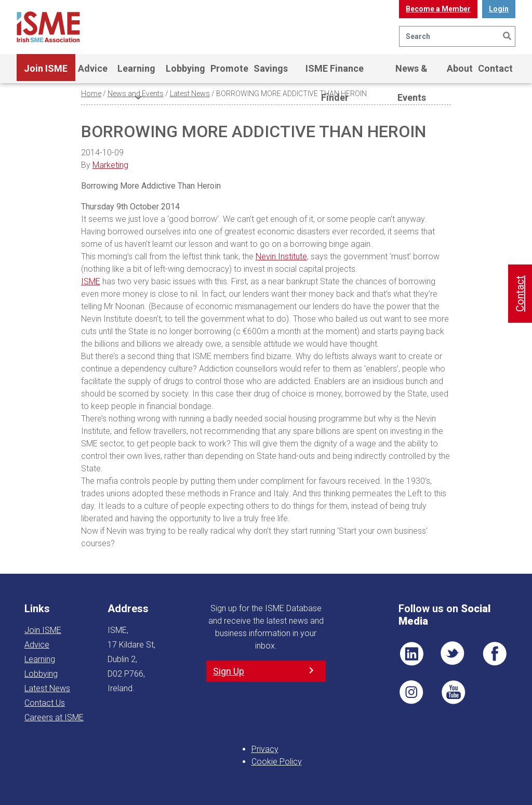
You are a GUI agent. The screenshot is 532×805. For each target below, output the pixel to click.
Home (91, 94)
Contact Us (45, 703)
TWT (453, 654)
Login (499, 9)
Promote (229, 68)
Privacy (265, 749)
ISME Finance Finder (335, 73)
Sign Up (229, 671)
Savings (271, 68)
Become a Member (438, 9)
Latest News (190, 94)
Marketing (110, 165)
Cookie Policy (277, 762)
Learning (136, 73)
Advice (93, 68)
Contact (495, 68)
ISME (91, 281)
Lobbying (185, 68)
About (460, 68)
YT (453, 692)
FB (495, 654)
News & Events (411, 73)
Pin (411, 692)
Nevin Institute (281, 256)
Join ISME (46, 73)
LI (411, 654)
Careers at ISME (54, 717)
